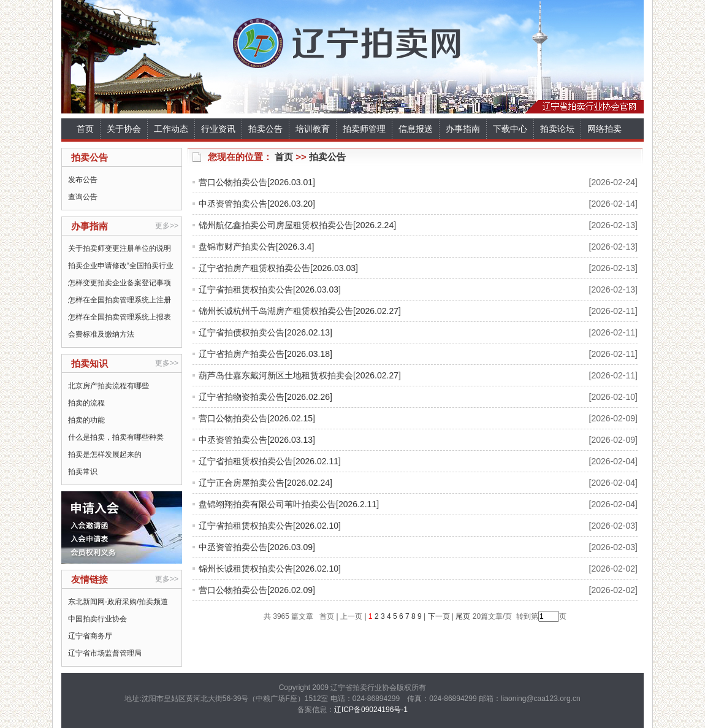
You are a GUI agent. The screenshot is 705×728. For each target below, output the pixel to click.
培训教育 (313, 129)
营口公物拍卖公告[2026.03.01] (257, 182)
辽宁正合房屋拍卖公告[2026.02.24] (265, 483)
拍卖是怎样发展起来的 (105, 454)
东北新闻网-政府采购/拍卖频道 (118, 602)
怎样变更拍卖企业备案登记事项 (120, 283)
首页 (85, 129)
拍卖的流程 (86, 403)
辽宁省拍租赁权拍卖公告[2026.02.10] (270, 526)
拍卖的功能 (86, 420)
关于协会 (124, 129)
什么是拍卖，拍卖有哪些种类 (116, 437)
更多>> (167, 226)
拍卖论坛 (557, 129)
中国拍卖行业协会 (97, 619)
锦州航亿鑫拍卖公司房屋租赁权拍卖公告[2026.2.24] (297, 225)
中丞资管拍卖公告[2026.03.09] (257, 547)
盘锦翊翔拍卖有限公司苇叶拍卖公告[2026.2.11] (289, 504)
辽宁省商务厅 (90, 636)
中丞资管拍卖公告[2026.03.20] (257, 204)
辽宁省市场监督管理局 (105, 653)
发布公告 (83, 180)
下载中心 (510, 129)
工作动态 (171, 129)
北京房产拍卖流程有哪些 (109, 386)
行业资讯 (218, 129)
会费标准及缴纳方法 (101, 334)
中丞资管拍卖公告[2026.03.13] (257, 440)
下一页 (439, 616)
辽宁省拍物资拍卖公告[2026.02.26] (265, 397)
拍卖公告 (265, 129)
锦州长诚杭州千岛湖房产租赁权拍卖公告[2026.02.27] (300, 311)
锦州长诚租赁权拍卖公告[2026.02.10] (270, 569)
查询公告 (83, 197)
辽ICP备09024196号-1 (371, 710)
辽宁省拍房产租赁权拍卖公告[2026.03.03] (278, 268)
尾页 (462, 616)
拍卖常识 (83, 472)
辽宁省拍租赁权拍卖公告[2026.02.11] (270, 461)
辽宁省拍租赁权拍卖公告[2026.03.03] (270, 289)
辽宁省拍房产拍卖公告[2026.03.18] (265, 354)
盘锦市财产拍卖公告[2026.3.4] (256, 247)
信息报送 (416, 129)
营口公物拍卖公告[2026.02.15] (257, 418)
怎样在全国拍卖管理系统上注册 (120, 300)
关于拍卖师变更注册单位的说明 (120, 248)
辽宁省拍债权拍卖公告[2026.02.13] (265, 332)
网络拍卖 (604, 129)
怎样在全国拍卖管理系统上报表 (120, 317)
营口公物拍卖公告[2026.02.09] (257, 590)
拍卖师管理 (364, 129)
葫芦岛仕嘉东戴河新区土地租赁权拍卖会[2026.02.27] (300, 375)
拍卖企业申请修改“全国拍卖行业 (121, 266)
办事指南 (463, 129)
